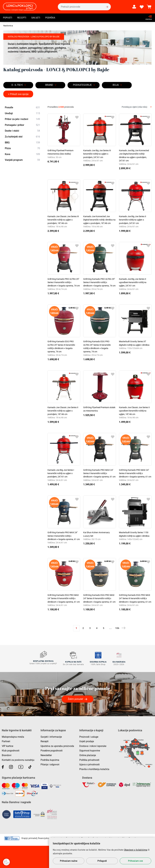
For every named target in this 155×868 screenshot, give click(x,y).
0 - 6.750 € (17, 85)
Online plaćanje (88, 755)
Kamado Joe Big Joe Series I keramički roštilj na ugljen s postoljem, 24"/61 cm (61, 473)
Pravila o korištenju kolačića (94, 768)
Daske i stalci (22, 131)
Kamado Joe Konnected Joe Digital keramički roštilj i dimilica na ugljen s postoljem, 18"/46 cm (99, 220)
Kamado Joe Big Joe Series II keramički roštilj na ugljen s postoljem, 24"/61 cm (133, 220)
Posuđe (22, 108)
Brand (49, 85)
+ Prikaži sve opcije (18, 94)
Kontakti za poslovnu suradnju (18, 759)
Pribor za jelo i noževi (22, 119)
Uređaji (22, 113)
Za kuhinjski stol (22, 137)
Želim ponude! (75, 698)
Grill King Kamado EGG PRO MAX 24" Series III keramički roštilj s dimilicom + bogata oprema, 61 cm (64, 598)
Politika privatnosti (89, 759)
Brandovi (7, 755)
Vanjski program (22, 160)
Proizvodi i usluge (89, 736)
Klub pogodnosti (11, 750)
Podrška (52, 18)
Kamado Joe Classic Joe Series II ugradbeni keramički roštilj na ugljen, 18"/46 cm (134, 411)
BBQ (22, 143)
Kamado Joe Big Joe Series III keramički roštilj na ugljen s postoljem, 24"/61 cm (97, 154)
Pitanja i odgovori (50, 764)
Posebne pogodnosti (52, 750)
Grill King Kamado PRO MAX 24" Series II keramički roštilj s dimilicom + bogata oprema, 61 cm (99, 473)
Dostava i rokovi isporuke (93, 745)
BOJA (116, 85)
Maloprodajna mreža (13, 736)
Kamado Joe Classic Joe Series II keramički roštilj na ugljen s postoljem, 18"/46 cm (63, 411)
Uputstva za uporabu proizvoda (57, 745)
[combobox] (137, 107)
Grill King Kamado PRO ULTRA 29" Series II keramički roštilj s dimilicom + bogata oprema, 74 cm (64, 282)
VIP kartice (7, 745)
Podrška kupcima (50, 759)
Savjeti (37, 18)
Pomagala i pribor (22, 125)
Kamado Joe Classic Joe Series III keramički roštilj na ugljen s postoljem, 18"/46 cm (63, 220)
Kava (22, 154)
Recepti (23, 18)
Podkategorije (82, 85)
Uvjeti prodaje (87, 741)
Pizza (22, 148)
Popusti (8, 18)
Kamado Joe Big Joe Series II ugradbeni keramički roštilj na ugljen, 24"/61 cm (133, 282)
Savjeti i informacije (51, 736)
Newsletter (46, 755)
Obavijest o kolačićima (136, 850)
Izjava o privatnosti (89, 764)
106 (117, 628)
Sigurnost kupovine (90, 750)
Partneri (6, 741)
